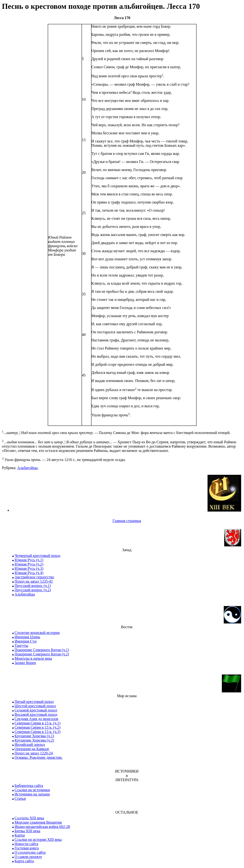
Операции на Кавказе (32, 749)
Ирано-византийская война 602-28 (42, 827)
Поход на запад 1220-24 (34, 753)
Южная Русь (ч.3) (29, 568)
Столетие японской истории (37, 633)
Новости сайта (26, 844)
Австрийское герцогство (34, 577)
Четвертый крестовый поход (37, 556)
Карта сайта (24, 861)
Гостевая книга (27, 848)
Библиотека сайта (29, 786)
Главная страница (127, 521)
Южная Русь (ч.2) (29, 564)
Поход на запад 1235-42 (34, 581)
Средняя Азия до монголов (36, 719)
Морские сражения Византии (38, 822)
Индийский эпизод (30, 745)
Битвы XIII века (27, 831)
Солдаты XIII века (29, 818)
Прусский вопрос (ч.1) (33, 586)
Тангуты (21, 646)
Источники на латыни (32, 794)
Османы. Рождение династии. (38, 757)
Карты (20, 835)
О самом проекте (28, 857)
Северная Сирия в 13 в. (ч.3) (38, 732)
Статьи (20, 798)
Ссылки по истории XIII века (38, 839)
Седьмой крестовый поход (36, 710)
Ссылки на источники (32, 790)
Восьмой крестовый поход (36, 714)
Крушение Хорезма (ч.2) (34, 740)
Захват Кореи (25, 663)
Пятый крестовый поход (34, 702)
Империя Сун (25, 641)
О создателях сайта (30, 852)
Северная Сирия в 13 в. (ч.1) (38, 723)
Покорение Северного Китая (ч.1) (42, 650)
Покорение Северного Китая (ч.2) (42, 654)
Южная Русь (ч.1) (29, 560)
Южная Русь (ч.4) (29, 573)
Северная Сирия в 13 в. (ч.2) (38, 727)
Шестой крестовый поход (35, 706)
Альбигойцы (27, 468)
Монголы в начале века (33, 658)
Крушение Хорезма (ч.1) (34, 736)
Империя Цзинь (27, 637)
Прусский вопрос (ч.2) (33, 590)
